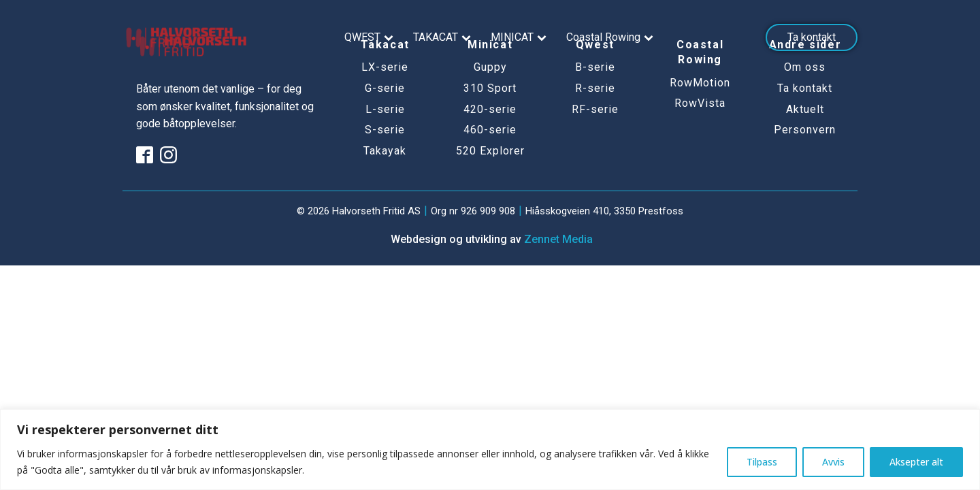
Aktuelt (805, 110)
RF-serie (595, 110)
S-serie (385, 130)
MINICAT (520, 37)
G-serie (385, 88)
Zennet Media (558, 239)
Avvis (833, 462)
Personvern (805, 130)
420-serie (490, 110)
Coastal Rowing (611, 37)
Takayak (385, 151)
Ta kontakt (812, 37)
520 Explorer (490, 151)
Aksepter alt (916, 462)
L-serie (385, 110)
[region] (490, 450)
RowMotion (700, 83)
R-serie (595, 88)
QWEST (371, 37)
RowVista (700, 103)
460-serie (490, 130)
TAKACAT (444, 37)
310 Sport (490, 88)
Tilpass (762, 462)
